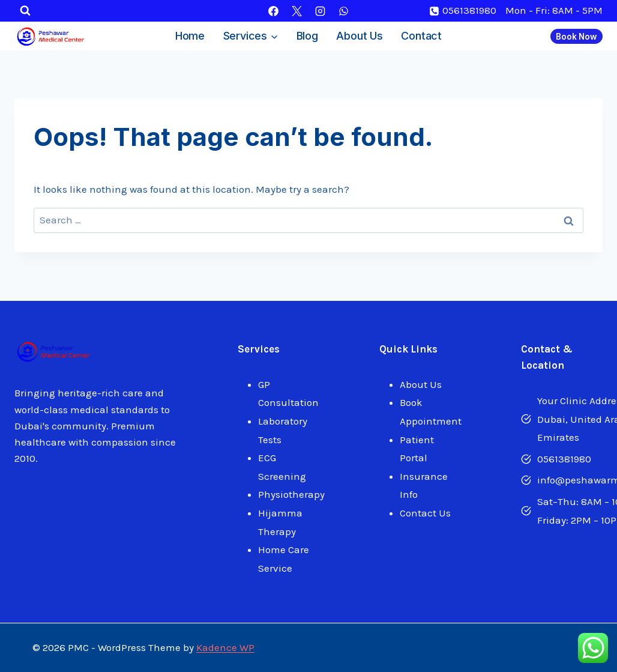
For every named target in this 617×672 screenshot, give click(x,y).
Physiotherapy (291, 494)
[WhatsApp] (344, 11)
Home (190, 36)
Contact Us (425, 513)
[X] (296, 11)
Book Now (576, 37)
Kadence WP (225, 647)
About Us (359, 36)
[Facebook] (273, 11)
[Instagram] (321, 11)
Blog (307, 36)
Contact (421, 36)
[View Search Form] (25, 11)
